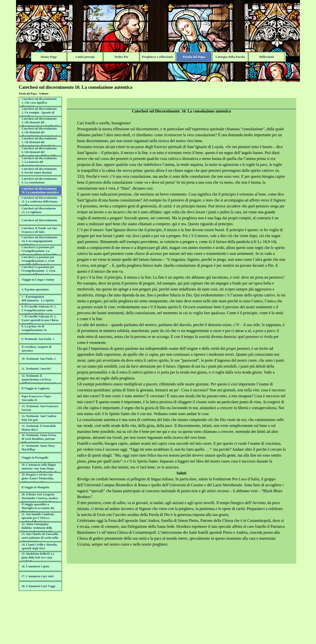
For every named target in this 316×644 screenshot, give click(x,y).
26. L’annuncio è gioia (35, 566)
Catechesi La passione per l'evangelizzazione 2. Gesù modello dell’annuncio (38, 261)
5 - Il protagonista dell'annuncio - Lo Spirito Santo (38, 300)
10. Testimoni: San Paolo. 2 (39, 359)
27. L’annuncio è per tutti (38, 576)
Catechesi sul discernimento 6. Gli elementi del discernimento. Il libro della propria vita (39, 154)
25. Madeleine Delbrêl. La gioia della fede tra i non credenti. (38, 557)
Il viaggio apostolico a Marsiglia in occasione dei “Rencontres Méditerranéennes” (38, 510)
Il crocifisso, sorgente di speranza (36, 349)
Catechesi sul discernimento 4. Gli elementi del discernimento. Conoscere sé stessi (39, 134)
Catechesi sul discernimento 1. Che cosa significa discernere (39, 103)
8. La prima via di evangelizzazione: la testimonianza (34, 330)
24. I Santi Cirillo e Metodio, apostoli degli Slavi (39, 546)
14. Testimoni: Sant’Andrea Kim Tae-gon (39, 418)
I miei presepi (85, 57)
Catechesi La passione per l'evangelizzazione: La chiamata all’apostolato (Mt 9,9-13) (39, 253)
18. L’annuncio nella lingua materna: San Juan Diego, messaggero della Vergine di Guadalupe (39, 470)
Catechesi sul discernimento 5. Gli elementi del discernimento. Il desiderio (39, 142)
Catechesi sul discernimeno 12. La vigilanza (39, 210)
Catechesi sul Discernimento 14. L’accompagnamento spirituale (39, 241)
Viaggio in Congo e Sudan (38, 280)
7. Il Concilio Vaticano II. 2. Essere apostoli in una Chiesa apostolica (40, 320)
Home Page (49, 57)
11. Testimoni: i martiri (36, 369)
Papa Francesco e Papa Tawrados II (36, 398)
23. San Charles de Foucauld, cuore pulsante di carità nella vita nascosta (40, 538)
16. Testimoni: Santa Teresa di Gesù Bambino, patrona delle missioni (39, 439)
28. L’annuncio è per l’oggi (38, 586)
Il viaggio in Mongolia (35, 487)
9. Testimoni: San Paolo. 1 (38, 339)
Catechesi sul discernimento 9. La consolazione (39, 181)
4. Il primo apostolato (35, 289)
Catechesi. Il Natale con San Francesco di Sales (39, 230)
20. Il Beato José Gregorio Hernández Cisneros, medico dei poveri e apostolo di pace (40, 498)
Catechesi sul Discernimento (39, 220)
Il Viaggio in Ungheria (36, 388)
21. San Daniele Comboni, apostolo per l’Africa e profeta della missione (38, 518)
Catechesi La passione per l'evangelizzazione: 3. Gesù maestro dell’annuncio (38, 271)
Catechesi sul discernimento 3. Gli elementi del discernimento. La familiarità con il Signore (40, 124)
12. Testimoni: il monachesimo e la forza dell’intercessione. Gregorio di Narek (39, 381)
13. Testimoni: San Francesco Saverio (40, 408)
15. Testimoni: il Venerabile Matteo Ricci (39, 428)
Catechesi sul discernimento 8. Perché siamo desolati (39, 171)
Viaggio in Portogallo (35, 458)
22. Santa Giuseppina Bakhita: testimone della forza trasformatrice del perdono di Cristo (37, 530)
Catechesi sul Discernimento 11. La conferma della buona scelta (39, 201)
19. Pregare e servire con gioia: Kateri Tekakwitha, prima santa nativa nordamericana (38, 480)
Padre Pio (121, 57)
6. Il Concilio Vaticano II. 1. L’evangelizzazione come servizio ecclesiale (39, 310)
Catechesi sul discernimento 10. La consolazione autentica (40, 190)
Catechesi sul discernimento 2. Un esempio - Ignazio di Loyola (39, 112)
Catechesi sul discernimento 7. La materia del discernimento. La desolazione (39, 164)
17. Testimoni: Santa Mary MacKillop (38, 448)
